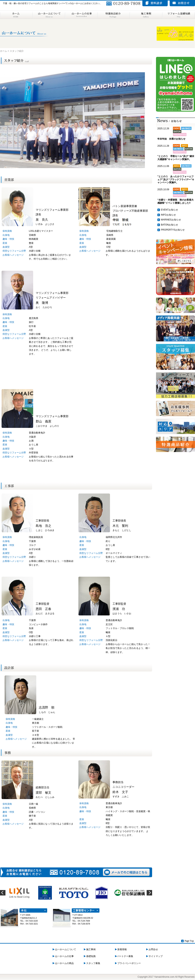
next (149, 893)
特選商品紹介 (113, 15)
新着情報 (121, 949)
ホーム (16, 15)
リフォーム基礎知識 (179, 15)
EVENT (165, 210)
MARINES (166, 220)
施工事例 (146, 15)
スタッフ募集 (92, 963)
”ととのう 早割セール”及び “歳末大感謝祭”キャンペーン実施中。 (176, 158)
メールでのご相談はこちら (126, 872)
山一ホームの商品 (63, 963)
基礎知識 (90, 956)
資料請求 (155, 3)
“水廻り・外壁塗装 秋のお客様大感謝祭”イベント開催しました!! (175, 201)
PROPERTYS (168, 230)
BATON (165, 225)
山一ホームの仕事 (81, 15)
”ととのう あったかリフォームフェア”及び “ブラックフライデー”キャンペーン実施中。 (176, 179)
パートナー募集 (124, 956)
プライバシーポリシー (128, 963)
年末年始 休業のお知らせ (171, 139)
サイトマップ (154, 956)
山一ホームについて (49, 15)
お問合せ (152, 949)
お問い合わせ (182, 3)
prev (3, 893)
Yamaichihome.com (164, 977)
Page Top (188, 941)
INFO (164, 215)
